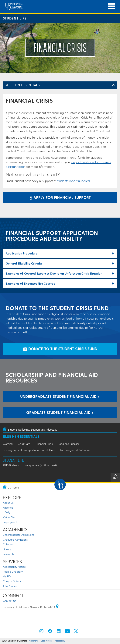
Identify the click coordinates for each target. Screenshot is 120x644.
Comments (34, 641)
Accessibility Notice (14, 567)
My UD (7, 576)
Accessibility (60, 641)
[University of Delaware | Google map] (57, 607)
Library (7, 549)
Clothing (8, 444)
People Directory (13, 572)
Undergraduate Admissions (18, 535)
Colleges (8, 544)
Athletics (8, 508)
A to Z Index (10, 586)
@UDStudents (11, 465)
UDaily (7, 512)
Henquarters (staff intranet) (41, 465)
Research (8, 554)
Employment (10, 522)
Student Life (15, 18)
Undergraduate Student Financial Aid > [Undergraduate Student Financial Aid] (60, 396)
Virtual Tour (9, 517)
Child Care (24, 444)
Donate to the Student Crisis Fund (60, 349)
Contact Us (9, 601)
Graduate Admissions (15, 540)
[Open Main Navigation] (112, 6)
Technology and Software (75, 450)
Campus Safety (12, 581)
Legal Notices (47, 641)
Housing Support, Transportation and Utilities (29, 450)
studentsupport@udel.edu (74, 181)
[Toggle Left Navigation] (114, 85)
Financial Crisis (44, 444)
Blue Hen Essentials (22, 85)
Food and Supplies (69, 444)
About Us (8, 503)
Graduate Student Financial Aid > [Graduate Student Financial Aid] (60, 412)
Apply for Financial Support (60, 197)
